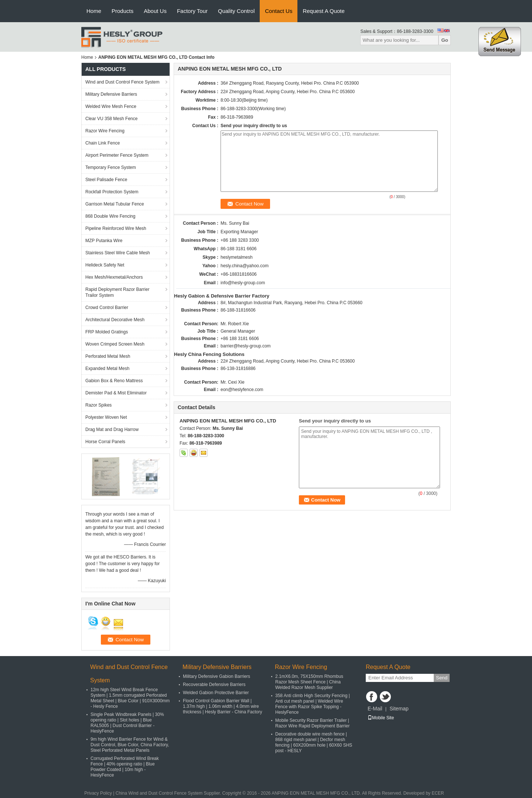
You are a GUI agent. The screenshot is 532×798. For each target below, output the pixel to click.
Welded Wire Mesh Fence (111, 106)
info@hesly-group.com (243, 283)
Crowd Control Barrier (107, 308)
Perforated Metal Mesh (108, 356)
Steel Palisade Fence (106, 180)
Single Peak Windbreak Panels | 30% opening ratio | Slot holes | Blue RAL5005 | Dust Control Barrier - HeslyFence (127, 723)
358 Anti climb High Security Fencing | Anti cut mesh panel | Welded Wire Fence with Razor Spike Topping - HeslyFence (313, 704)
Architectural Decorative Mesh (115, 320)
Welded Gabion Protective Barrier (216, 693)
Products (122, 11)
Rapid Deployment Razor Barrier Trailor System (117, 292)
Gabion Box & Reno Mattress (114, 381)
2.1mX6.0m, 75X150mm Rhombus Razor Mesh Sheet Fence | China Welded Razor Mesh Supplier (309, 682)
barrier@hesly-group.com (246, 346)
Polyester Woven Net (106, 417)
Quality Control (236, 11)
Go (445, 40)
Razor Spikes (98, 405)
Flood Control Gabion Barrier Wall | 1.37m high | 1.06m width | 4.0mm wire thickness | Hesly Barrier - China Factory (223, 706)
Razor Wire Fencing (105, 131)
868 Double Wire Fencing (110, 216)
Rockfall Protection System (112, 192)
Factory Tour (192, 11)
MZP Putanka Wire (104, 241)
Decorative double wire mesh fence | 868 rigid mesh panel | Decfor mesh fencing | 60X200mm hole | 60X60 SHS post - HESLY (314, 742)
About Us (155, 11)
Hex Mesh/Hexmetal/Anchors (114, 277)
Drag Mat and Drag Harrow (112, 429)
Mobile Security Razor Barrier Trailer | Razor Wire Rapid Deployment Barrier (312, 723)
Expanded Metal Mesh (107, 369)
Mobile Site (381, 718)
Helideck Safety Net (105, 265)
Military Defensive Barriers (111, 94)
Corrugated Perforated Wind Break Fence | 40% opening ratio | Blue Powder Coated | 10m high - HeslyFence (125, 767)
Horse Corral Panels (105, 442)
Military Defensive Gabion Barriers (216, 676)
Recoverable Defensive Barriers (214, 685)
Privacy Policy (98, 793)
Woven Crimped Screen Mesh (115, 344)
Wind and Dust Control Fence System (122, 82)
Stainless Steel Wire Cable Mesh (118, 253)
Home (94, 11)
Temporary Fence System (111, 167)
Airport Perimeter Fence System (117, 155)
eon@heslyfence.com (242, 390)
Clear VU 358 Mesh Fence (111, 119)
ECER (438, 793)
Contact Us (279, 11)
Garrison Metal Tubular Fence (115, 204)
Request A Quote (323, 11)
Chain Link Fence (103, 143)
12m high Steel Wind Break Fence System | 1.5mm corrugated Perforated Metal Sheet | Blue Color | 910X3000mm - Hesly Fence (130, 698)
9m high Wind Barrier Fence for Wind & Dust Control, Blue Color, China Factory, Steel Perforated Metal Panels (130, 745)
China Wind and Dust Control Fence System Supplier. (169, 793)
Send (442, 678)
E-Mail (375, 709)
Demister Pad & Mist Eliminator (116, 393)
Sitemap (399, 709)
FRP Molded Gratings (107, 332)
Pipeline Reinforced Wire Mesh (116, 228)
